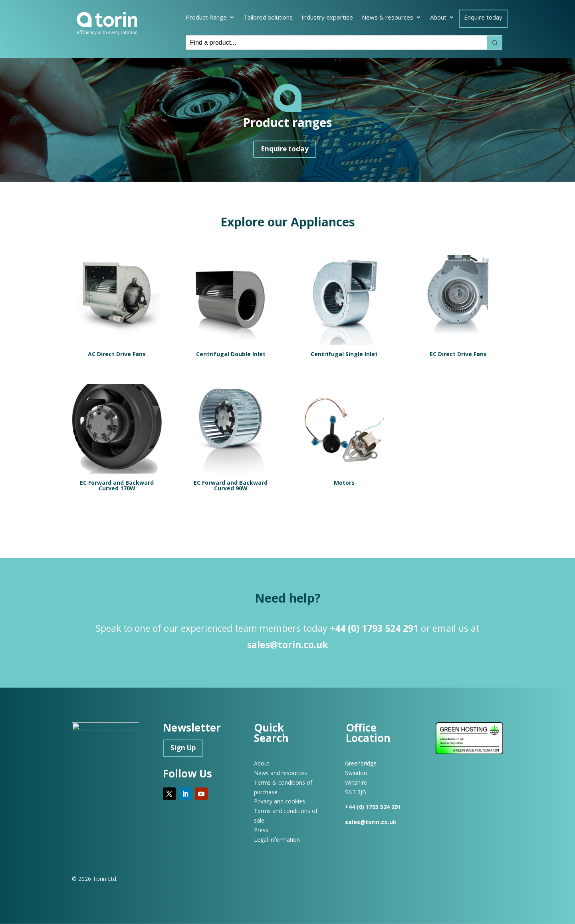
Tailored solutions (268, 18)
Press (261, 830)
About (438, 18)
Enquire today (483, 18)
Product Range (206, 18)
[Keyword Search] (337, 43)
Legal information (277, 840)
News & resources (388, 18)
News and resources (281, 773)
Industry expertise (327, 18)
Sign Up (183, 748)
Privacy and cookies (280, 801)
